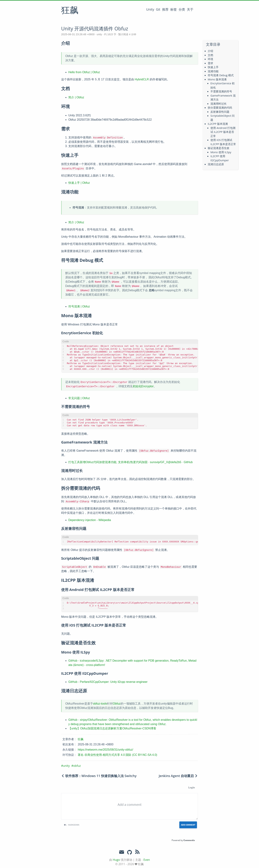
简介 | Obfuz (76, 97)
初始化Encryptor (143, 386)
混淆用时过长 (219, 104)
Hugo (116, 860)
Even (147, 860)
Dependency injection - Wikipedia (90, 520)
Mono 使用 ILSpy (221, 152)
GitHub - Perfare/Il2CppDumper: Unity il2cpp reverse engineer (108, 682)
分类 (182, 9)
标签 (174, 9)
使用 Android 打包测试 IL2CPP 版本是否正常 (223, 132)
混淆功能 (213, 71)
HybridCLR (142, 79)
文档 (210, 55)
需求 (210, 63)
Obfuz (117, 704)
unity (99, 34)
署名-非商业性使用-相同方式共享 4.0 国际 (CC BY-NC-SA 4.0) (117, 755)
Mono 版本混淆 (217, 79)
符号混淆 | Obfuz (79, 306)
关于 (190, 9)
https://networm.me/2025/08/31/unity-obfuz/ (105, 750)
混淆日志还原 (216, 164)
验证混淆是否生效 (219, 148)
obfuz (77, 766)
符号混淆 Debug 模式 (221, 75)
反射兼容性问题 (220, 112)
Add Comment (188, 825)
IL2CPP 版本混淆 (218, 124)
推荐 (165, 9)
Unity (150, 9)
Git (158, 9)
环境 (210, 59)
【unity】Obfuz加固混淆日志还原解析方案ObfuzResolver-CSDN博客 (112, 728)
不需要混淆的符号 (221, 91)
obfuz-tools (100, 704)
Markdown (72, 825)
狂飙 (70, 11)
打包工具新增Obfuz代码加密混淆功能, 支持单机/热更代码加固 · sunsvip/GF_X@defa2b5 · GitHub (130, 462)
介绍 (210, 51)
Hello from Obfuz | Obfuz (84, 72)
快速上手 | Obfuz (79, 183)
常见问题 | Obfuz (79, 398)
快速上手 (213, 67)
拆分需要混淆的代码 (220, 108)
